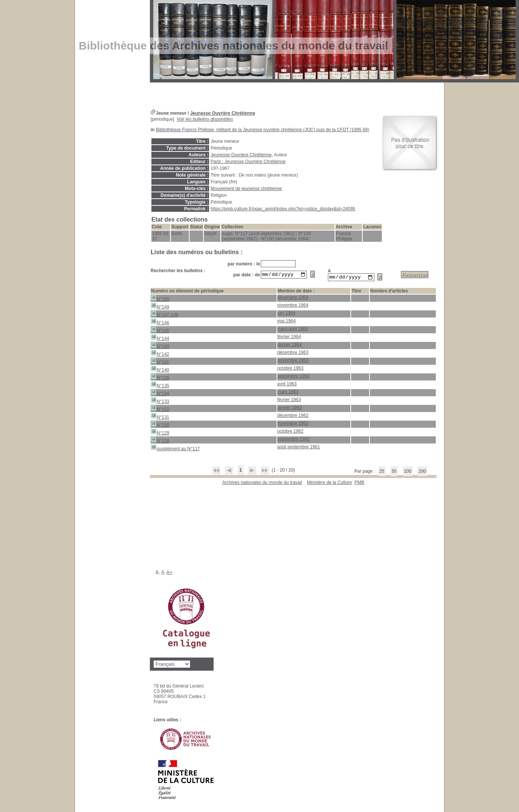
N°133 (160, 402)
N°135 (160, 386)
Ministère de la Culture (329, 484)
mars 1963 (288, 393)
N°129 (160, 433)
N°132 (160, 410)
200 (422, 472)
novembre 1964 (293, 306)
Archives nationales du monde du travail (262, 484)
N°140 (160, 370)
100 (408, 472)
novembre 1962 (293, 424)
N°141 (160, 362)
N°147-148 (165, 315)
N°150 (160, 299)
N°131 (160, 417)
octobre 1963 (290, 369)
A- (158, 573)
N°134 (160, 394)
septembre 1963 (294, 377)
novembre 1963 (293, 361)
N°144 (160, 339)
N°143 (160, 347)
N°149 (160, 307)
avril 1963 (287, 385)
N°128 (160, 441)
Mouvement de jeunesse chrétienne (246, 189)
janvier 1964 (289, 346)
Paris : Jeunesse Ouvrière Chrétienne (248, 162)
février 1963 (289, 401)
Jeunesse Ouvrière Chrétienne (222, 113)
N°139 (160, 378)
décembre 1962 (293, 416)
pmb (359, 484)
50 (394, 472)
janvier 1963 (289, 409)
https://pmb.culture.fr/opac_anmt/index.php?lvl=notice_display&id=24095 (283, 209)
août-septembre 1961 (299, 448)
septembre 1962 (294, 440)
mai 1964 (286, 322)
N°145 (160, 331)
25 (382, 472)
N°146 (160, 323)
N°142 (160, 354)
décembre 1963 (293, 354)
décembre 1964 (293, 298)
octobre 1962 (290, 432)
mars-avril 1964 (293, 330)
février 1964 (289, 338)
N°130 (160, 425)
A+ (170, 573)
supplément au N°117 (175, 449)
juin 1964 (286, 314)
